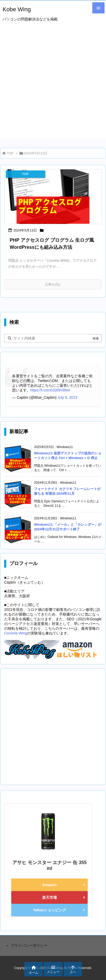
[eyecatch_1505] (53, 197)
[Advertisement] (53, 85)
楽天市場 (49, 897)
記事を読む (53, 284)
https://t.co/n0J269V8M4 (50, 390)
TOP (10, 153)
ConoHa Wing (16, 633)
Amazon (49, 885)
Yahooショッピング (49, 910)
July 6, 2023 (68, 397)
